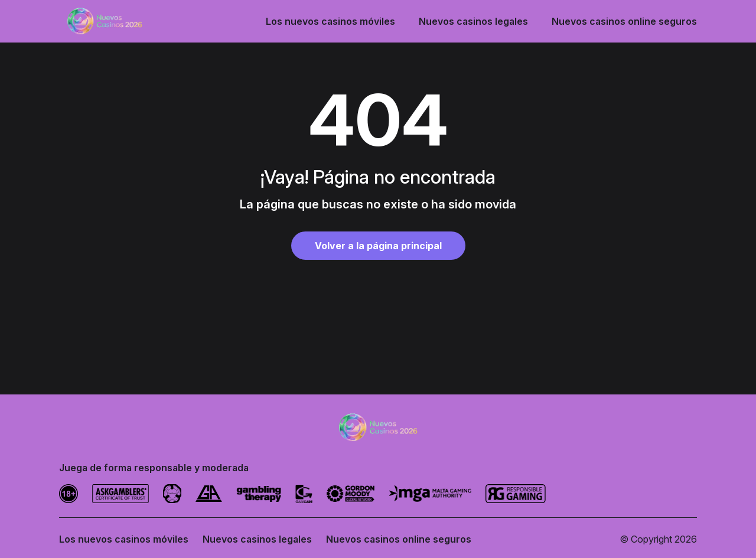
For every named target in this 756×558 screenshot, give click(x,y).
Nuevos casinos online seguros (624, 21)
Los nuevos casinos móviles (330, 21)
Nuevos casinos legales (473, 21)
